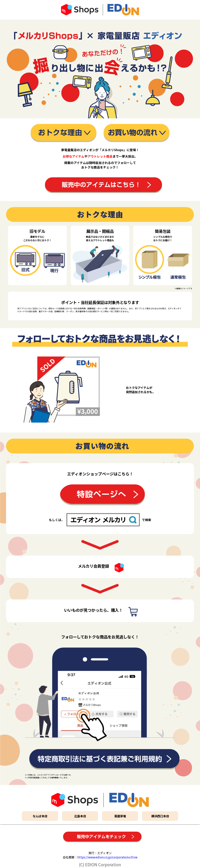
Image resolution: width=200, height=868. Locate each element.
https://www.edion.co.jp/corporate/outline (107, 857)
